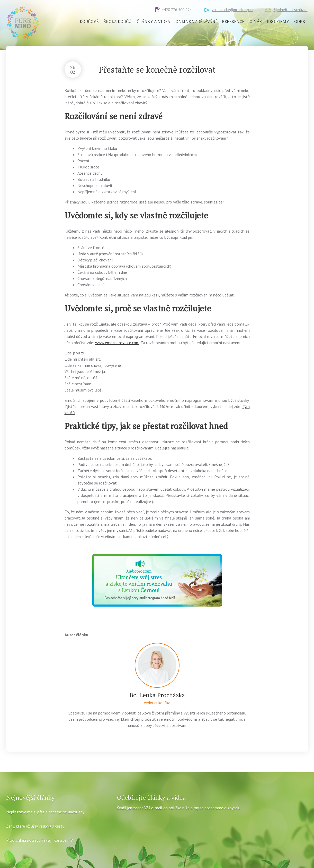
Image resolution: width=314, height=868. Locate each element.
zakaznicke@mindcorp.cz (233, 10)
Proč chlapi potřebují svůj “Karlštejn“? (39, 840)
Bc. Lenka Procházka (157, 695)
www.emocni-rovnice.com (117, 343)
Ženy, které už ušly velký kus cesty (35, 826)
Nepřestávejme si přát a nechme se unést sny (45, 812)
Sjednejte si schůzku (291, 10)
